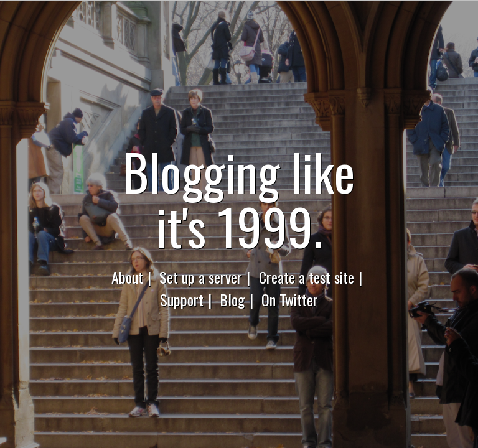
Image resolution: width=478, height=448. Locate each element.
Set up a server (201, 277)
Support (182, 299)
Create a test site (307, 277)
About (127, 277)
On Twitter (290, 299)
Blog (232, 299)
